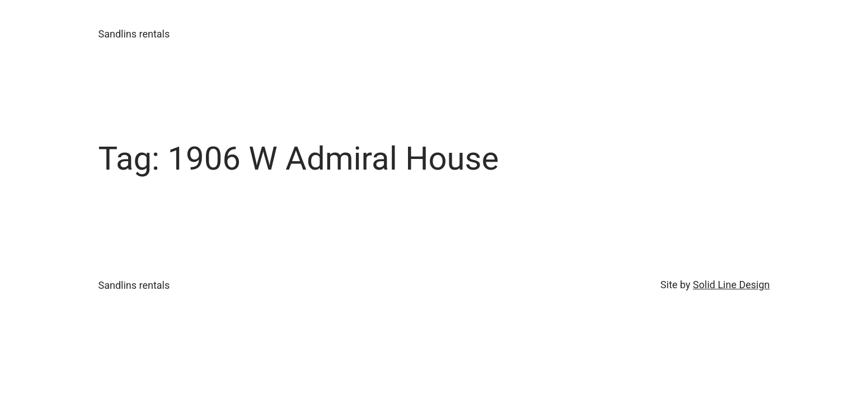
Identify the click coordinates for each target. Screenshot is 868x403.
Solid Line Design (731, 285)
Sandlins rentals (134, 34)
